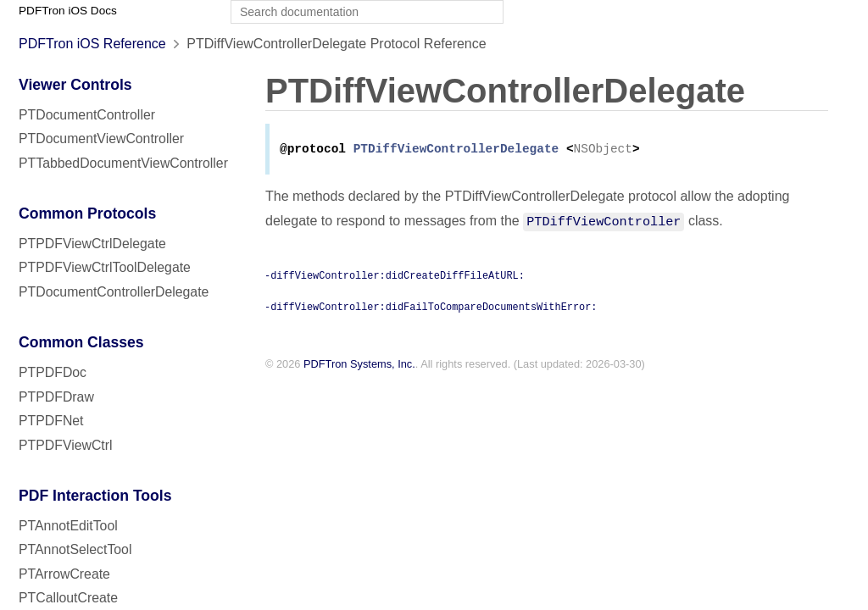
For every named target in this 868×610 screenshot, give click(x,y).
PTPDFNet (51, 421)
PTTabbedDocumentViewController (123, 163)
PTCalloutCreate (68, 598)
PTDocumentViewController (101, 139)
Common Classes (81, 342)
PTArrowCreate (64, 574)
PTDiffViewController (604, 222)
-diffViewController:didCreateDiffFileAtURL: (395, 276)
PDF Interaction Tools (95, 496)
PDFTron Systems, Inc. (359, 366)
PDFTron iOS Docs (68, 11)
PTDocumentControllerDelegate (114, 292)
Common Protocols (87, 213)
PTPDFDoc (53, 372)
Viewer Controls (75, 85)
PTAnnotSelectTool (75, 549)
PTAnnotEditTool (68, 526)
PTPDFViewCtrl (66, 445)
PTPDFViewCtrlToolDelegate (105, 267)
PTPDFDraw (56, 397)
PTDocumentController (87, 115)
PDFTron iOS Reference (92, 44)
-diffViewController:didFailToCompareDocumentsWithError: (431, 308)
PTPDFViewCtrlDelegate (92, 244)
